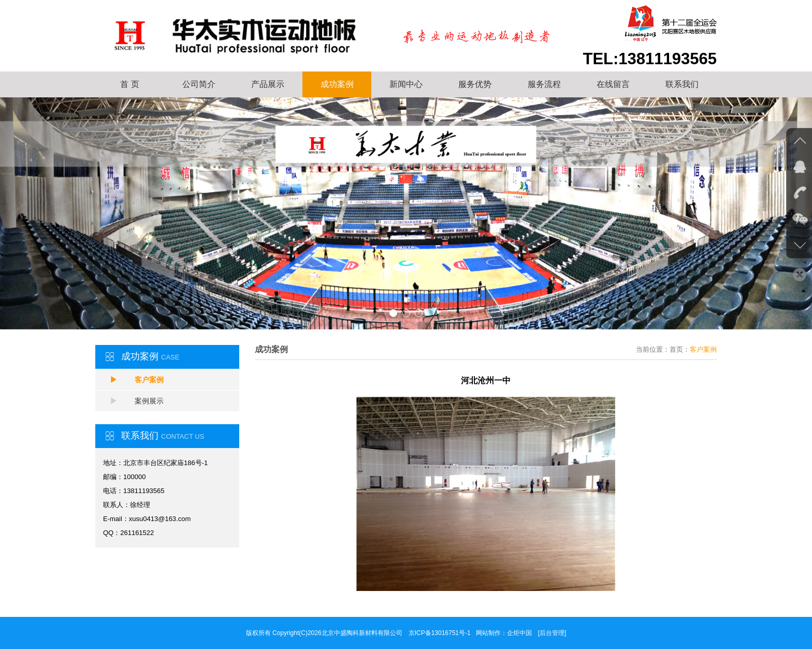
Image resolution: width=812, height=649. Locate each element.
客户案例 (137, 380)
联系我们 (682, 84)
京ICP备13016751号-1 (440, 633)
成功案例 (337, 84)
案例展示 (137, 401)
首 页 (129, 84)
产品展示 (268, 84)
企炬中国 (519, 633)
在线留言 (613, 84)
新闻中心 (406, 84)
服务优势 (475, 84)
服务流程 (544, 84)
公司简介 (199, 84)
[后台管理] (552, 633)
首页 (676, 349)
